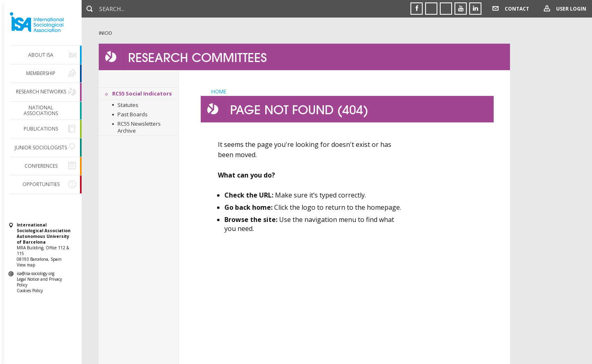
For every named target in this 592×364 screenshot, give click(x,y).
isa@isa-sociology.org (35, 273)
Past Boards (133, 114)
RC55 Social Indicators (142, 93)
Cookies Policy (30, 291)
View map (26, 265)
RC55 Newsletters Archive (139, 127)
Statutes (128, 105)
